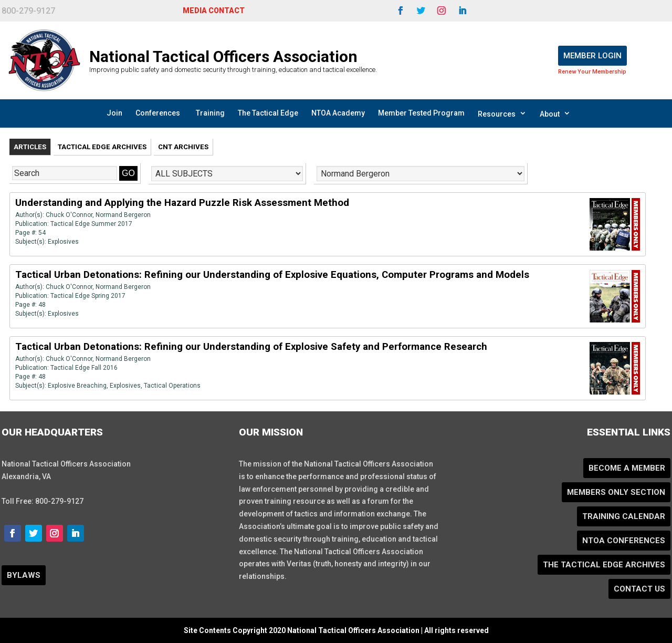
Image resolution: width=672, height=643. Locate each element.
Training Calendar (624, 516)
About (555, 113)
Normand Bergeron (123, 215)
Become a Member (627, 468)
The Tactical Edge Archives (604, 565)
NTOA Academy (338, 113)
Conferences (158, 113)
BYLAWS (24, 575)
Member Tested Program (421, 113)
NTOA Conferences (624, 541)
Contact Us (639, 589)
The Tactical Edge (268, 113)
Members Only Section (616, 492)
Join (114, 113)
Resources (502, 113)
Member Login (592, 56)
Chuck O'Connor (69, 215)
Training (210, 113)
